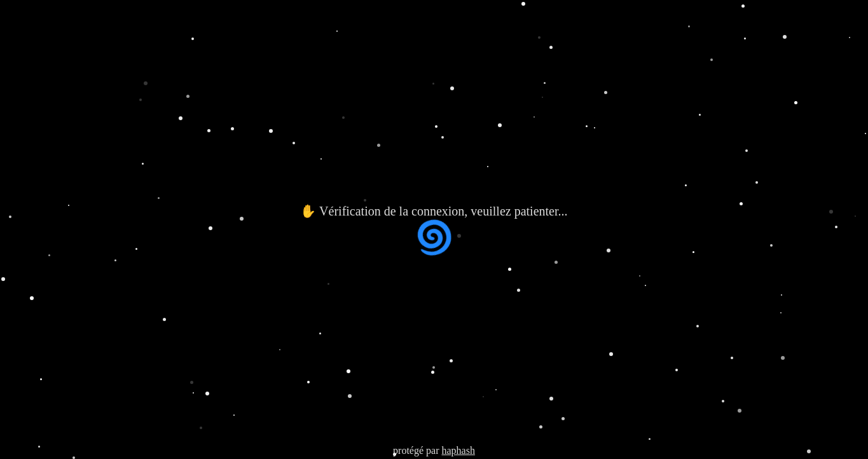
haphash (458, 450)
